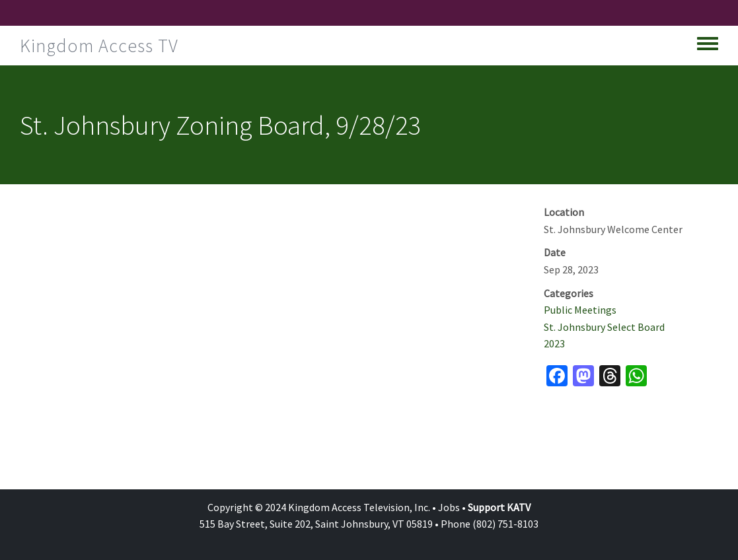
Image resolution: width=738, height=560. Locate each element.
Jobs (449, 507)
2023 (554, 343)
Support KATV (499, 507)
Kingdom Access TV (99, 46)
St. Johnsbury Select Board (604, 327)
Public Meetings (580, 310)
